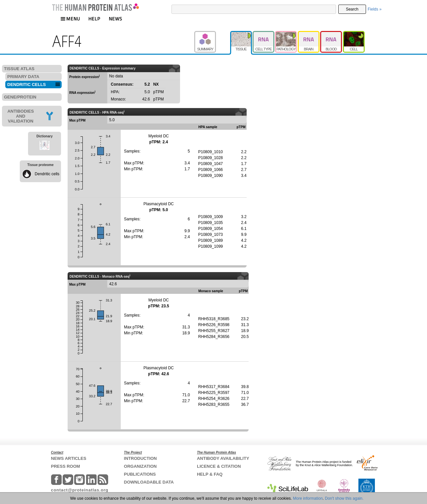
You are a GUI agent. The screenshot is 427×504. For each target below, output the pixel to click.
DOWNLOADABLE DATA (149, 482)
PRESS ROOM (66, 466)
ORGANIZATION (140, 466)
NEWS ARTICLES (69, 458)
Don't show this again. (344, 498)
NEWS (116, 19)
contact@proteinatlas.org (80, 490)
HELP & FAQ (210, 474)
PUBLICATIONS (140, 474)
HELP (94, 19)
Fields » (375, 9)
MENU (70, 19)
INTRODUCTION (140, 458)
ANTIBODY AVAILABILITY (223, 458)
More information (308, 498)
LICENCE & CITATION (219, 466)
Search (352, 9)
